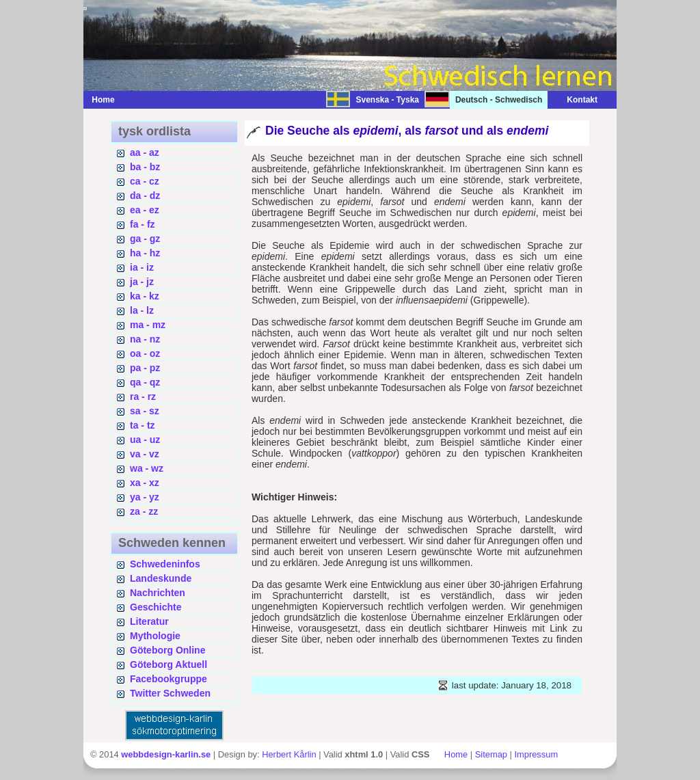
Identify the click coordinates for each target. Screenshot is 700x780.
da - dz (145, 196)
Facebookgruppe (169, 679)
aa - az (145, 152)
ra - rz (143, 396)
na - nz (145, 339)
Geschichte (156, 607)
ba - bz (145, 167)
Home (103, 100)
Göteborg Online (167, 650)
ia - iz (142, 267)
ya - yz (145, 497)
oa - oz (145, 353)
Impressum (536, 754)
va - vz (145, 454)
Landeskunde (161, 578)
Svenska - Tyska (387, 100)
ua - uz (145, 440)
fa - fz (143, 224)
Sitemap (491, 754)
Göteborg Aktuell (169, 664)
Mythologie (155, 636)
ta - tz (143, 425)
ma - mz (148, 325)
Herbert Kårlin (289, 754)
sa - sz (145, 411)
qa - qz (145, 382)
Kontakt (575, 100)
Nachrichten (158, 593)
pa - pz (145, 368)
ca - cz (145, 181)
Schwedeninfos (165, 564)
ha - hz (145, 253)
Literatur (149, 621)
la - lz (142, 310)
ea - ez (145, 210)
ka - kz (145, 296)
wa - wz (147, 468)
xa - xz (145, 483)
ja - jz (142, 282)
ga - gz (145, 239)
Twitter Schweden (170, 693)
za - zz (144, 511)
